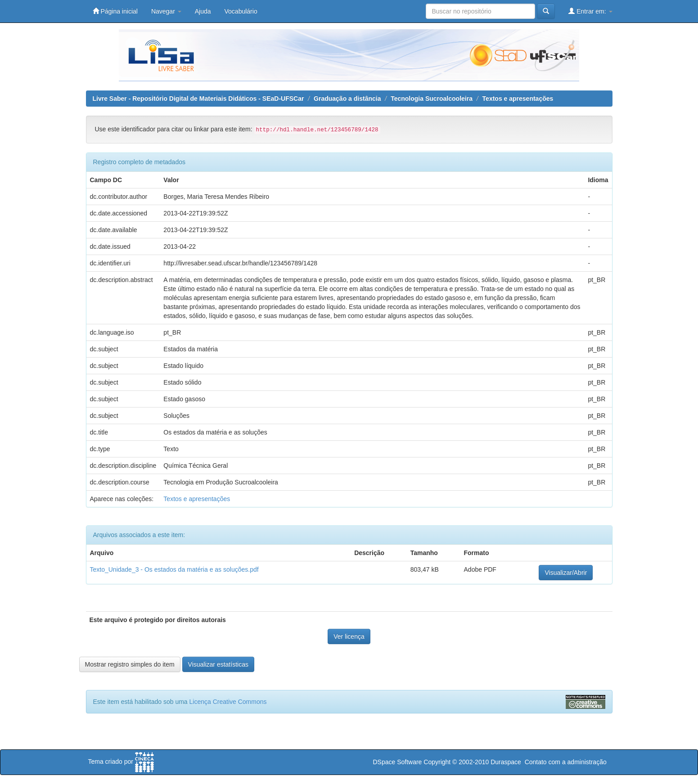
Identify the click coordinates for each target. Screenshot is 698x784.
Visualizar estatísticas (218, 664)
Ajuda (203, 11)
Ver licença (349, 636)
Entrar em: (590, 11)
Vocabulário (241, 11)
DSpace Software (397, 762)
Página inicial (115, 11)
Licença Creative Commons (228, 702)
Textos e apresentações (518, 99)
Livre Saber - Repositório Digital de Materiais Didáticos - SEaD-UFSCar (198, 99)
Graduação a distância (347, 99)
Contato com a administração (566, 762)
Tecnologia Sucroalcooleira (432, 99)
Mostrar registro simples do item (130, 664)
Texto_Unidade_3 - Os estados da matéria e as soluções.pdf (174, 569)
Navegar (166, 11)
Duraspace (506, 762)
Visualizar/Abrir (566, 573)
